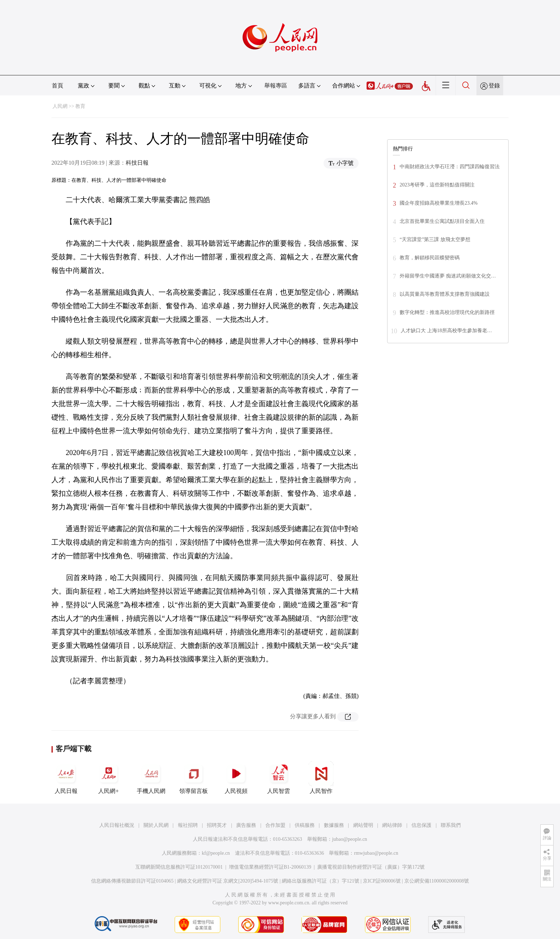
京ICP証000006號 (382, 881)
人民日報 (66, 778)
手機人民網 (151, 778)
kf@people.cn (216, 853)
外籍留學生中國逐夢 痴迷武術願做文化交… (448, 276)
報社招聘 (188, 825)
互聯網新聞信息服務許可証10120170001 (179, 867)
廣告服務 (246, 825)
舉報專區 (276, 86)
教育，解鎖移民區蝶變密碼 (430, 258)
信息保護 (421, 825)
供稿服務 (305, 825)
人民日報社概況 (117, 825)
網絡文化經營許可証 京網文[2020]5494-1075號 (228, 881)
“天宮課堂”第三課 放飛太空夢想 (435, 239)
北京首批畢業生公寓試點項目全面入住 (442, 221)
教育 (80, 106)
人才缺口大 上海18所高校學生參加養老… (446, 331)
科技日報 (137, 163)
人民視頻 (236, 778)
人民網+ (109, 778)
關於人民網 (156, 825)
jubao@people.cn (350, 839)
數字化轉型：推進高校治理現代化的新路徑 (447, 312)
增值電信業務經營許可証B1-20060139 (270, 867)
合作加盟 (275, 825)
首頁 (57, 86)
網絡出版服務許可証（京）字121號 (321, 881)
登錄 (494, 86)
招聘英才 (217, 825)
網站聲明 (363, 825)
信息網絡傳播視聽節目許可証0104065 (132, 881)
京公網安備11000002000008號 (437, 881)
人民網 (60, 106)
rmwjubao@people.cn (376, 853)
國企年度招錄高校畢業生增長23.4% (439, 203)
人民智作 (321, 778)
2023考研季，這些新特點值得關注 (437, 185)
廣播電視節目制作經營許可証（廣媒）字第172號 (371, 867)
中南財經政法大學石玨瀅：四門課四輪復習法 (450, 167)
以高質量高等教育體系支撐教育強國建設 (445, 294)
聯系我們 (451, 825)
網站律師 (392, 825)
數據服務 (334, 825)
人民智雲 (279, 778)
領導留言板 (194, 778)
